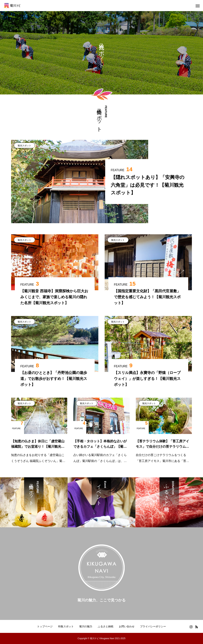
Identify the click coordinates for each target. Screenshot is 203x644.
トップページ (45, 626)
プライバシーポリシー (153, 626)
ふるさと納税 (106, 626)
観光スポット (24, 146)
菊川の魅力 (86, 626)
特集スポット (66, 626)
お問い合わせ (127, 626)
